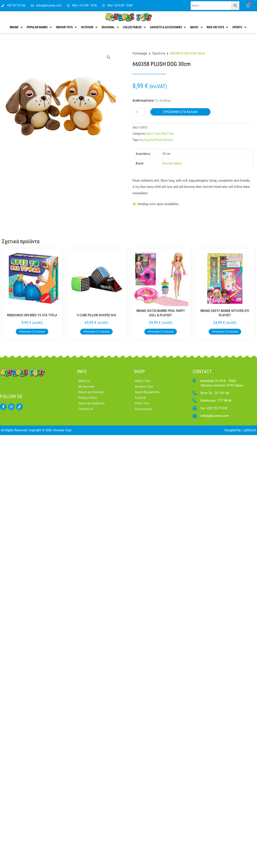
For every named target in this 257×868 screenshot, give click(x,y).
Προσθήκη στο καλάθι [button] (32, 332)
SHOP (139, 372)
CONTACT (202, 372)
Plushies (168, 140)
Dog (147, 140)
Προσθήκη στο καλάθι (180, 112)
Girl (152, 140)
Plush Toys (167, 134)
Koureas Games (172, 163)
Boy (141, 140)
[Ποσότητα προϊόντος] (139, 112)
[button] (109, 57)
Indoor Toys (153, 134)
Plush (159, 140)
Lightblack (249, 430)
